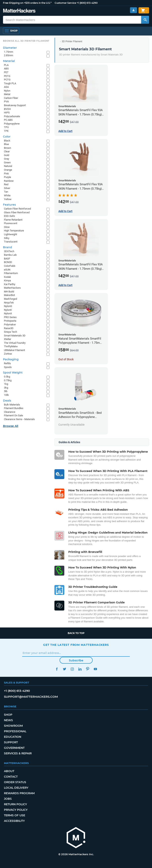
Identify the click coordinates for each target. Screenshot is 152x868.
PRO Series (10, 317)
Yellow (8, 199)
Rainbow (9, 181)
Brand (8, 247)
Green (7, 162)
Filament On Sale (13, 415)
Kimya (7, 280)
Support (11, 742)
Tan (6, 192)
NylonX (8, 313)
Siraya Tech (10, 332)
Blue (6, 144)
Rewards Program (19, 793)
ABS (6, 69)
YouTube (95, 669)
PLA (6, 65)
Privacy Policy (16, 810)
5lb (6, 391)
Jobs (8, 799)
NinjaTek (9, 303)
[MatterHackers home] (76, 838)
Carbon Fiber (11, 98)
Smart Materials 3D (15, 336)
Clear (7, 151)
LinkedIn (80, 669)
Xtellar (8, 339)
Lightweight (10, 234)
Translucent (11, 242)
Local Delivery (16, 788)
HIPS (7, 113)
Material (9, 61)
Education (13, 737)
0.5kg (7, 377)
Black (7, 141)
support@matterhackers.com (31, 697)
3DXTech (9, 251)
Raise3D (9, 328)
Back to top (76, 633)
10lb (6, 395)
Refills (7, 363)
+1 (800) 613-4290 (87, 3)
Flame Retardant (13, 220)
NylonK (8, 310)
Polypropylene (12, 124)
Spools (8, 367)
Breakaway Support (15, 105)
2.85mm (9, 55)
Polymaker (10, 324)
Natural (8, 166)
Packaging (11, 359)
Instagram (72, 669)
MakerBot (9, 295)
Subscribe (76, 660)
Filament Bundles (14, 408)
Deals (7, 401)
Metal (7, 94)
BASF (7, 259)
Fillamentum (11, 273)
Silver (7, 188)
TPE (6, 131)
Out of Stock (66, 359)
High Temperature (14, 231)
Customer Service (65, 3)
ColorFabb (10, 266)
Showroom (13, 726)
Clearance (10, 412)
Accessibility (14, 821)
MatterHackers (12, 288)
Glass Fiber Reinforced (17, 212)
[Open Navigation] (11, 31)
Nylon (7, 91)
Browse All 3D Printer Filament (26, 41)
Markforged (10, 299)
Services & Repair (18, 753)
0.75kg (8, 380)
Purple (8, 177)
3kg (6, 388)
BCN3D (8, 262)
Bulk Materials (12, 405)
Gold (7, 155)
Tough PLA (10, 83)
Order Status (15, 782)
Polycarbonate (12, 116)
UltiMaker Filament (14, 350)
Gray (7, 159)
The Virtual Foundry (15, 343)
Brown (8, 148)
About (9, 771)
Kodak (8, 277)
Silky (7, 238)
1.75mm (9, 52)
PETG (7, 76)
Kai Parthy (10, 284)
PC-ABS (8, 120)
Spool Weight (13, 373)
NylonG (8, 306)
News (8, 720)
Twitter (64, 669)
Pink (6, 174)
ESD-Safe (9, 216)
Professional (15, 731)
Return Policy (15, 804)
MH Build (9, 292)
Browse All (11, 426)
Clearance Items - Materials (19, 419)
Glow (7, 227)
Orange (8, 170)
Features (9, 205)
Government (14, 748)
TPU (6, 127)
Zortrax (8, 354)
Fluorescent (11, 223)
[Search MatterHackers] (145, 20)
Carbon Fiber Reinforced (17, 209)
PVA (6, 102)
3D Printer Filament (72, 41)
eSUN (7, 270)
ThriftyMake (11, 346)
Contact (11, 777)
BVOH (7, 109)
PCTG (7, 80)
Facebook (57, 669)
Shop (8, 715)
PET (6, 72)
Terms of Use (15, 815)
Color (7, 137)
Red (6, 184)
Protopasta (10, 321)
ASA (6, 87)
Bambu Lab (10, 255)
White (7, 195)
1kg (6, 384)
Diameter (10, 48)
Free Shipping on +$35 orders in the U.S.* (27, 3)
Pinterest (88, 669)
